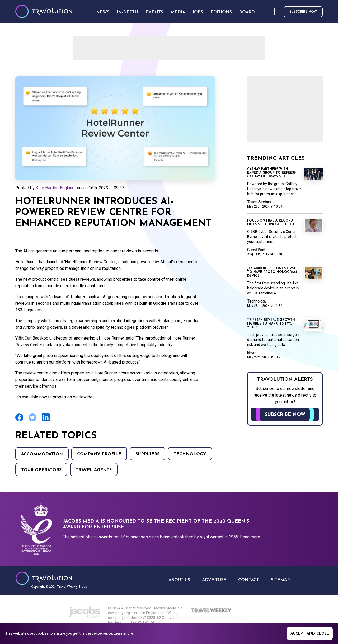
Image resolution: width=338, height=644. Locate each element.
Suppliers (147, 454)
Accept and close (310, 634)
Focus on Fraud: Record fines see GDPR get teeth (271, 223)
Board (247, 12)
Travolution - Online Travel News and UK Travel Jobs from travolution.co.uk (44, 578)
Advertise (214, 580)
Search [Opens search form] (269, 11)
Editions (221, 12)
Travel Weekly (212, 610)
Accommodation (42, 454)
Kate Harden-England (55, 188)
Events (154, 12)
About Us (179, 580)
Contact (249, 580)
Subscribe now (303, 12)
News (252, 353)
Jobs (198, 12)
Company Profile (99, 454)
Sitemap (280, 580)
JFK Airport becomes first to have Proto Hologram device (272, 272)
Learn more (123, 633)
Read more (250, 537)
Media (178, 12)
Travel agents (94, 470)
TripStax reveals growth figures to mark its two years (271, 324)
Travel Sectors (259, 202)
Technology (190, 454)
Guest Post (256, 250)
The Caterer (222, 620)
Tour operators (41, 470)
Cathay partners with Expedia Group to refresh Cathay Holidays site (272, 173)
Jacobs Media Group (84, 612)
